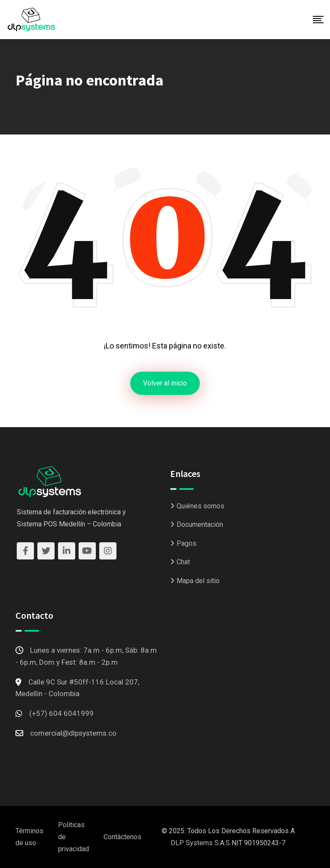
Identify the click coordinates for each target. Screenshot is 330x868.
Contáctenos (122, 837)
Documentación (200, 524)
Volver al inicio (165, 383)
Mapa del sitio (198, 581)
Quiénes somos (200, 506)
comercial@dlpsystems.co (73, 733)
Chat (183, 562)
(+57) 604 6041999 (61, 713)
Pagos (186, 543)
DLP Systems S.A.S (200, 843)
